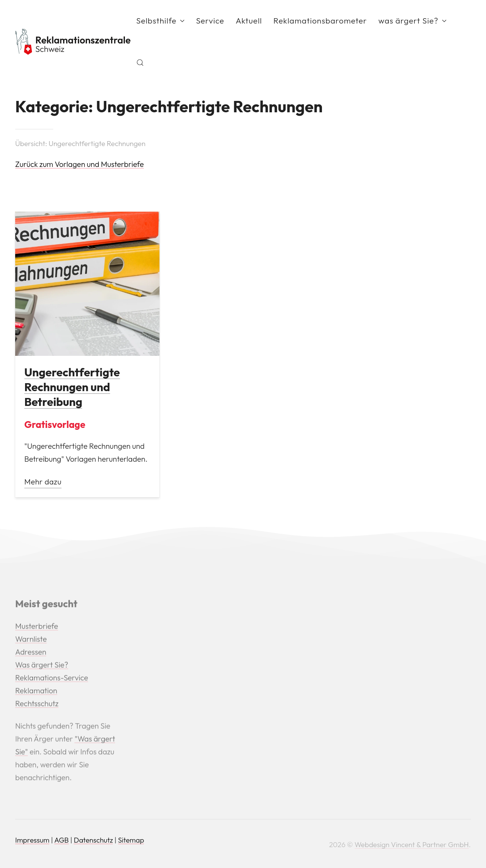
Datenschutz (93, 840)
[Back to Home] (73, 42)
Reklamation (36, 691)
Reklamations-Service (52, 679)
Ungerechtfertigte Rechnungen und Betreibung (72, 387)
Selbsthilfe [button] (160, 20)
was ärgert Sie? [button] (413, 20)
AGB (62, 840)
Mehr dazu (43, 482)
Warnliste (31, 640)
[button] (140, 63)
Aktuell (249, 20)
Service (210, 20)
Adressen (31, 653)
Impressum (32, 840)
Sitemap (131, 840)
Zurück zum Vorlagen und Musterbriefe (80, 164)
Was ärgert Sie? (42, 666)
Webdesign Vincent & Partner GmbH (412, 844)
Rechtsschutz (37, 704)
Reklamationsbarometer (320, 20)
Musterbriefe (37, 627)
